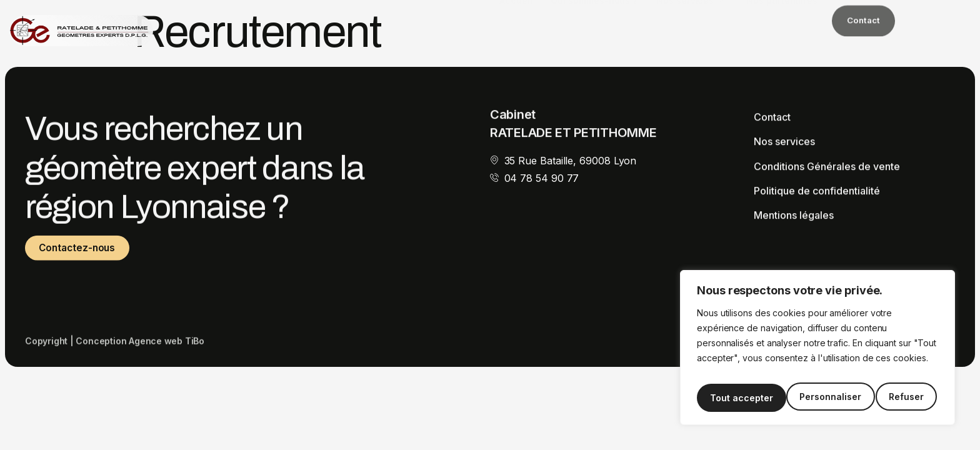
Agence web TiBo (167, 348)
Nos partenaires (782, 19)
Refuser (817, 398)
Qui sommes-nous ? (594, 19)
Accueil (516, 19)
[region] (817, 352)
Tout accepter (895, 398)
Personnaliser (740, 398)
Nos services (690, 19)
